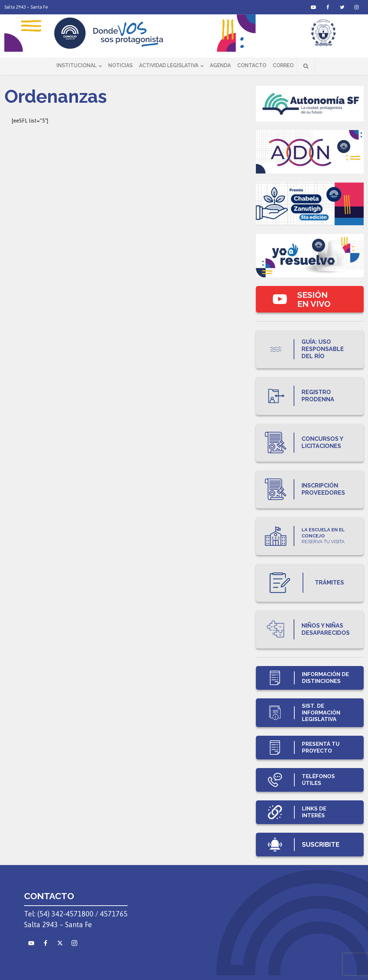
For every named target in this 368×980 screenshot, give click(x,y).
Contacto (252, 65)
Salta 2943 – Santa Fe (26, 7)
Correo (283, 65)
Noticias (120, 65)
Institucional (77, 65)
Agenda (220, 65)
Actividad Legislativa (169, 65)
